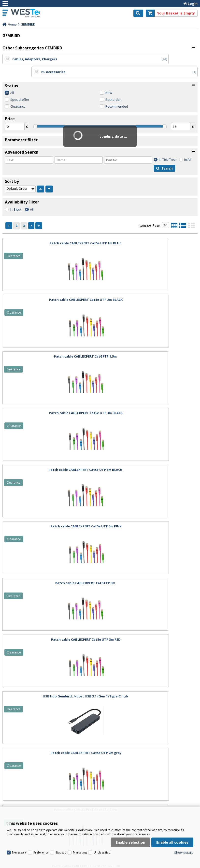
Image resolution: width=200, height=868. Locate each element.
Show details (184, 811)
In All (187, 147)
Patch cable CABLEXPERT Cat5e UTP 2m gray (150, 457)
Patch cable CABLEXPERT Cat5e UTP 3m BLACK (150, 287)
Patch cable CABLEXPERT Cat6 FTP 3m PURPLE (150, 570)
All (12, 80)
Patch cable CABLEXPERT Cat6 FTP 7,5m (50, 513)
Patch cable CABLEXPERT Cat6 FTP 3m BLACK (50, 683)
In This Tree (167, 147)
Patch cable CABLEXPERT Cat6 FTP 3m (50, 400)
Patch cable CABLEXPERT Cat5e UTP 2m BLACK (150, 230)
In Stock (16, 197)
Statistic (61, 811)
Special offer (20, 87)
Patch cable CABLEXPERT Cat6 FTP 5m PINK (150, 513)
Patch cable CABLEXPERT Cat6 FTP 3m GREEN (150, 627)
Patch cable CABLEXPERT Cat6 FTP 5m (50, 570)
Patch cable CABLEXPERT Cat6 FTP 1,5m (50, 287)
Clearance (18, 94)
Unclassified (102, 811)
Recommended (117, 94)
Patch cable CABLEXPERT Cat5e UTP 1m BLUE (50, 230)
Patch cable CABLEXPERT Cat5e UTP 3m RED (150, 400)
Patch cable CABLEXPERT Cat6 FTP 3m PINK (50, 627)
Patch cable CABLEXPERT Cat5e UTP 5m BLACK (50, 344)
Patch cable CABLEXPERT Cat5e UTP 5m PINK (150, 344)
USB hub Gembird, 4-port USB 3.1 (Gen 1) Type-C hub (50, 457)
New (109, 80)
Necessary (19, 811)
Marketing (80, 811)
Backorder (113, 87)
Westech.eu (25, 13)
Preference (41, 811)
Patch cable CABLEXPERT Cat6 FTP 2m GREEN (150, 683)
